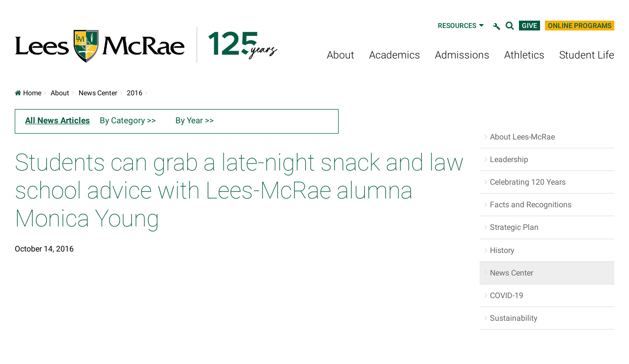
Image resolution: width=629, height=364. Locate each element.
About (341, 55)
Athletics (524, 55)
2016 (135, 93)
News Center (98, 93)
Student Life (587, 55)
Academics (395, 55)
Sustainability (514, 318)
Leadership (509, 159)
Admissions (462, 55)
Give (529, 26)
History (502, 250)
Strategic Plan (514, 227)
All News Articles (57, 120)
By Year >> (195, 120)
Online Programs (580, 26)
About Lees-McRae (522, 137)
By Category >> (128, 120)
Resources (462, 26)
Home (28, 93)
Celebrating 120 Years (528, 182)
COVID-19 (507, 295)
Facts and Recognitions (531, 205)
